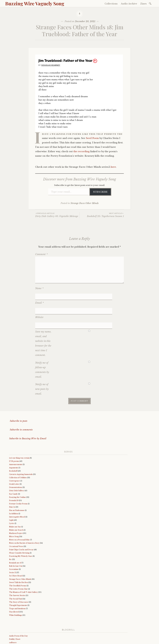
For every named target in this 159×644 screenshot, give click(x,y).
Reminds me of (15, 542)
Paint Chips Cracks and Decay (21, 529)
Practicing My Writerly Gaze (21, 536)
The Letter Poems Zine (18, 568)
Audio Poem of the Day (18, 615)
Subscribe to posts (18, 401)
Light (11, 500)
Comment (41, 254)
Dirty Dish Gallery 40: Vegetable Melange (57, 215)
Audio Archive (129, 4)
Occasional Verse (16, 526)
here (113, 167)
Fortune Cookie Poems (18, 483)
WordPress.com (64, 641)
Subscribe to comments (21, 409)
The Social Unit (16, 578)
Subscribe (100, 192)
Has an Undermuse (17, 490)
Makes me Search (16, 509)
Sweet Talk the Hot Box (19, 562)
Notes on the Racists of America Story (24, 523)
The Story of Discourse (19, 582)
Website (39, 304)
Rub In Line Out (16, 545)
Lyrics (12, 503)
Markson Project (16, 513)
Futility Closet (15, 619)
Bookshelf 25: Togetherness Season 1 (102, 215)
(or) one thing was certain (19, 437)
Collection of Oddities (18, 457)
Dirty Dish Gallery (17, 470)
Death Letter (14, 464)
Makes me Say (15, 506)
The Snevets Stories (17, 575)
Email (39, 296)
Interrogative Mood (17, 496)
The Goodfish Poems (18, 565)
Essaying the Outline (17, 477)
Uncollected (14, 591)
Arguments (14, 447)
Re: (10, 539)
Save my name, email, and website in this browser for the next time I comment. (43, 323)
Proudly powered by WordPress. (21, 641)
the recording (81, 151)
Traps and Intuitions (17, 588)
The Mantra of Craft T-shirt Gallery (23, 572)
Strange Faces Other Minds (85, 203)
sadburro (13, 622)
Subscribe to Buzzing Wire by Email (28, 418)
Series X (13, 552)
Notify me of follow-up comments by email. (42, 349)
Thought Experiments (18, 585)
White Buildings (16, 595)
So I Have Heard (16, 555)
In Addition (14, 493)
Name (39, 288)
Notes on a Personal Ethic (19, 519)
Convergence (14, 460)
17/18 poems (14, 441)
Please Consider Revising (19, 532)
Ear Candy (13, 473)
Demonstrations (16, 467)
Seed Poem (92, 138)
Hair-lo (12, 487)
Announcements (16, 444)
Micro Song (14, 516)
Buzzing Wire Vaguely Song (35, 3)
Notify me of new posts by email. (42, 369)
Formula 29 (14, 480)
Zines (143, 4)
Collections (111, 4)
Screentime (14, 549)
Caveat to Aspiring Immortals (21, 454)
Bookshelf (13, 451)
